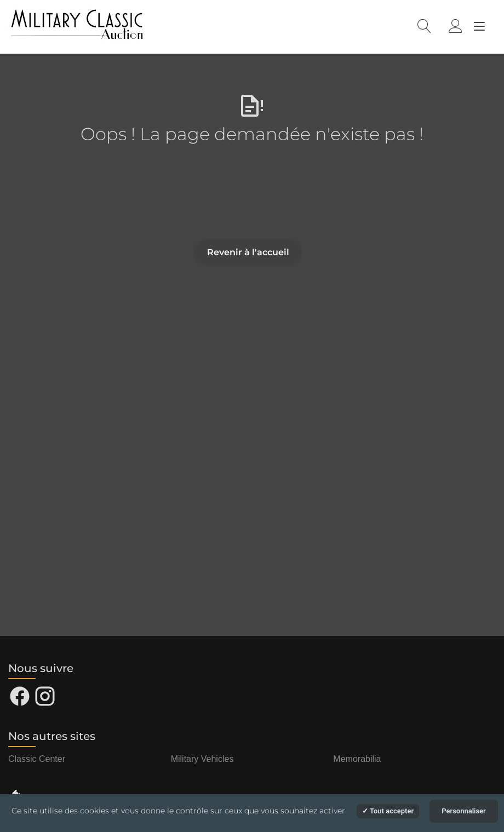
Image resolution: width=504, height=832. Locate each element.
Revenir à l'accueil (248, 252)
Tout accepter (388, 811)
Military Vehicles (202, 759)
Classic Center (37, 759)
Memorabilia (357, 759)
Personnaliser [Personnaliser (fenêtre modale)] (464, 811)
